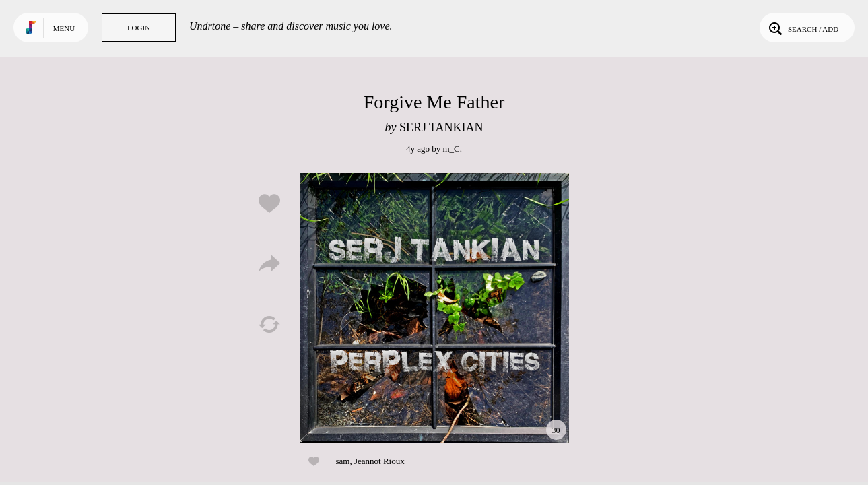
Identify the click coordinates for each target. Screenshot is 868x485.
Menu (64, 28)
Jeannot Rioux (379, 461)
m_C (451, 149)
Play (434, 308)
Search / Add (802, 28)
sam (343, 461)
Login (139, 28)
